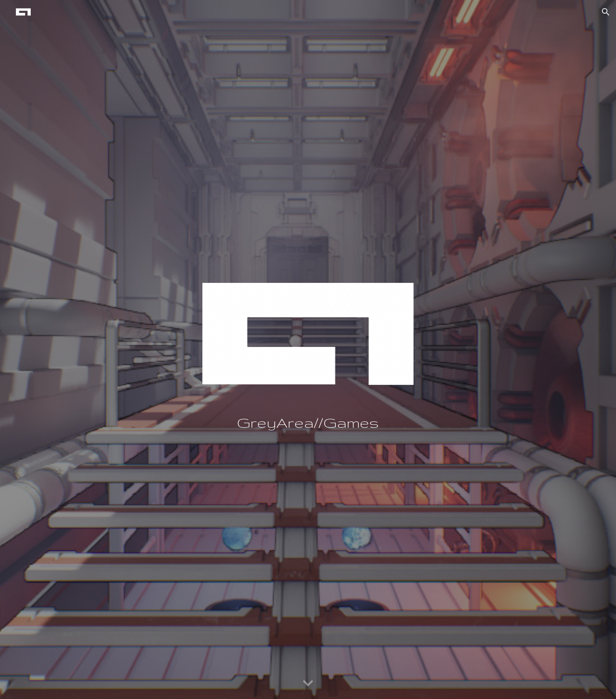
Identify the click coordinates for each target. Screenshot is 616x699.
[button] (606, 12)
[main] (308, 423)
